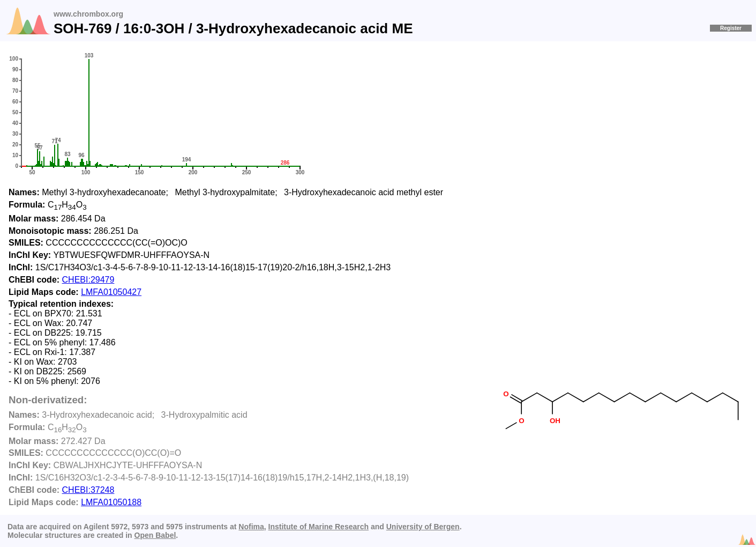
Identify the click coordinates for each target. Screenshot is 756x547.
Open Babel (155, 535)
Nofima (251, 527)
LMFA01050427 (111, 292)
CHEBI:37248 (88, 490)
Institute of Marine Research (319, 527)
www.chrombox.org (88, 14)
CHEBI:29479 (88, 280)
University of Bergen (423, 527)
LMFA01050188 (111, 502)
